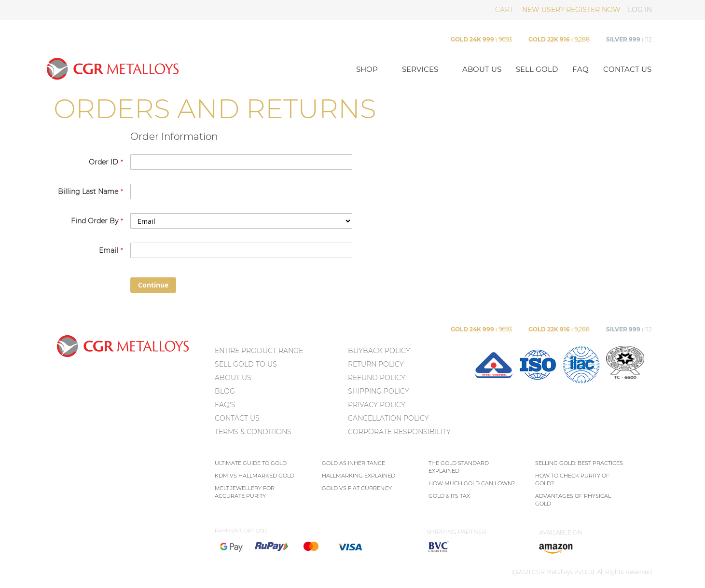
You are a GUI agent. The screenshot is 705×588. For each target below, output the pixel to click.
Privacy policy (377, 405)
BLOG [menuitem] (225, 391)
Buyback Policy (379, 351)
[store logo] (195, 68)
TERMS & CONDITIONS (253, 432)
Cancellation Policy (388, 418)
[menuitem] (493, 382)
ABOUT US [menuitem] (233, 378)
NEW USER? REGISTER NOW (571, 10)
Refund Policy (377, 378)
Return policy (376, 364)
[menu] (280, 393)
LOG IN (640, 10)
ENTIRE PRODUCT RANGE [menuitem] (259, 351)
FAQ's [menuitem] (225, 405)
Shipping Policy (379, 391)
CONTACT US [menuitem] (237, 418)
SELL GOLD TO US (246, 364)
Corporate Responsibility (399, 432)
